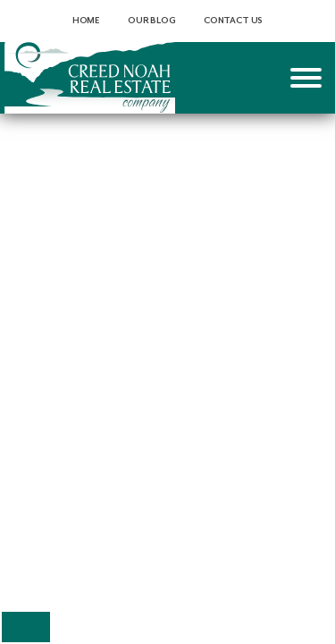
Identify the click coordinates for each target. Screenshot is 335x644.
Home (86, 21)
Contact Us (233, 21)
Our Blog (152, 21)
